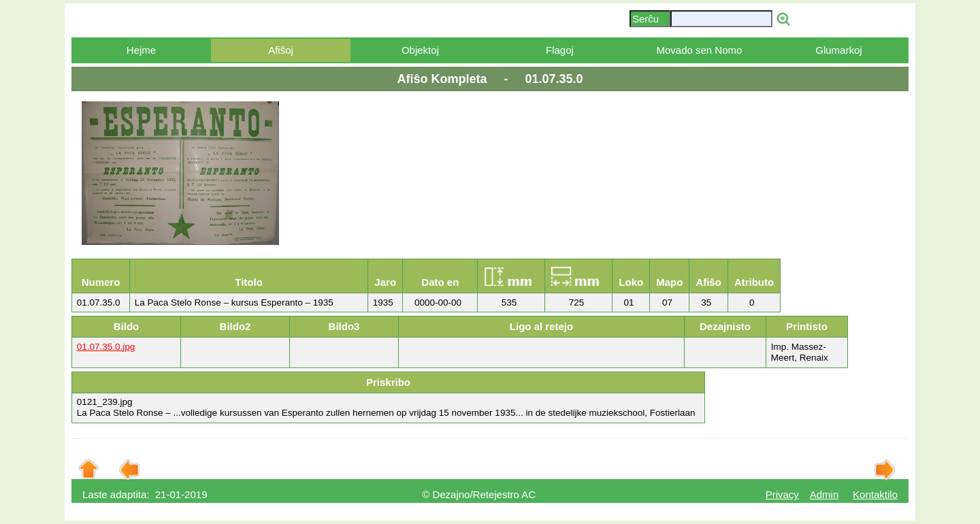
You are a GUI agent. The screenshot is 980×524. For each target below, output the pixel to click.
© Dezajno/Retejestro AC (479, 494)
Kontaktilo (875, 494)
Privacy (782, 494)
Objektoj (420, 50)
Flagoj (560, 50)
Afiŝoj (281, 50)
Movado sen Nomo (699, 50)
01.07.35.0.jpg (106, 347)
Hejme (141, 50)
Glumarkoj (838, 50)
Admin (824, 494)
